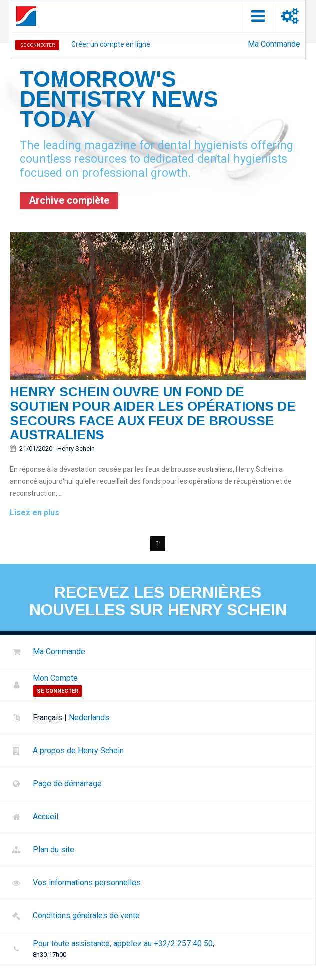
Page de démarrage (67, 783)
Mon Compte (55, 678)
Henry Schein (76, 449)
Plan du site (54, 849)
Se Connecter (38, 45)
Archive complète (69, 200)
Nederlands (89, 717)
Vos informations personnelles (87, 882)
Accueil (46, 816)
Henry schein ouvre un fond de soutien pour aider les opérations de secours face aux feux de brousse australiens (153, 413)
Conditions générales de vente (86, 915)
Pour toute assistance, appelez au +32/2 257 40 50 (123, 943)
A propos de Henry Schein (78, 750)
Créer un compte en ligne (111, 44)
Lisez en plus (35, 512)
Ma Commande (274, 44)
